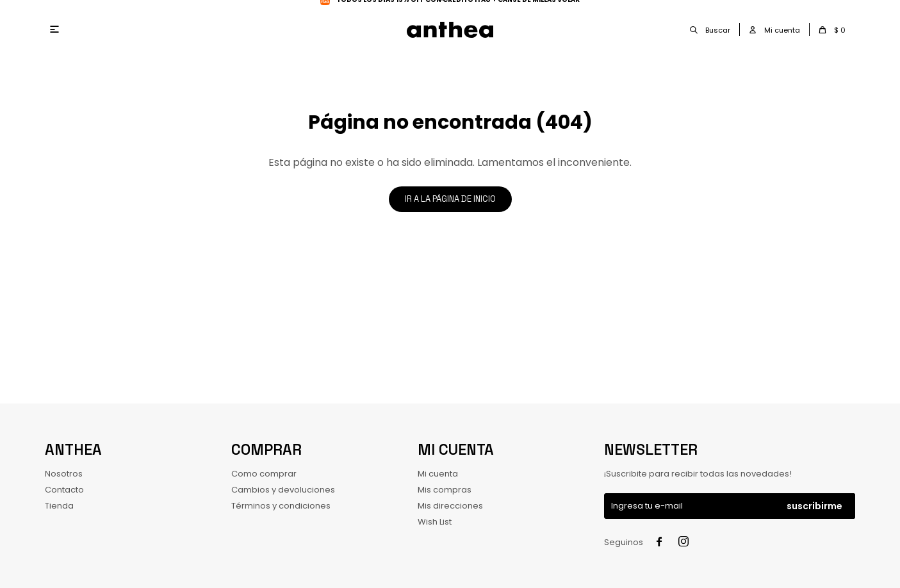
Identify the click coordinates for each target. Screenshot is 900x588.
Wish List (435, 522)
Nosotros (64, 474)
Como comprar (264, 474)
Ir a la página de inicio (450, 199)
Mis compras (445, 490)
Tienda (59, 506)
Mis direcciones (450, 506)
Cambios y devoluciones (283, 490)
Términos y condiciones (281, 506)
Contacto (64, 490)
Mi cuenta (438, 474)
